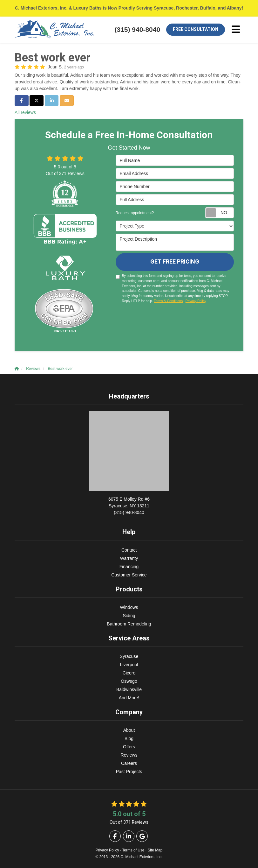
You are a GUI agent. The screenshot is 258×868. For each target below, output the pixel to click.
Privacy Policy (196, 301)
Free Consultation (196, 29)
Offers (129, 747)
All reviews (25, 112)
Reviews (129, 755)
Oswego (129, 681)
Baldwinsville (129, 689)
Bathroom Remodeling (129, 624)
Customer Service (129, 575)
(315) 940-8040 (129, 505)
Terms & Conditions (168, 301)
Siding (129, 616)
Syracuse (129, 656)
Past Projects (129, 772)
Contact (129, 550)
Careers (129, 763)
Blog (129, 738)
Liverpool (129, 665)
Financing (129, 567)
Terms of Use (133, 850)
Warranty (129, 558)
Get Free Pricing (175, 262)
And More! (129, 698)
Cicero (129, 673)
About (129, 730)
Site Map (155, 850)
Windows (129, 607)
